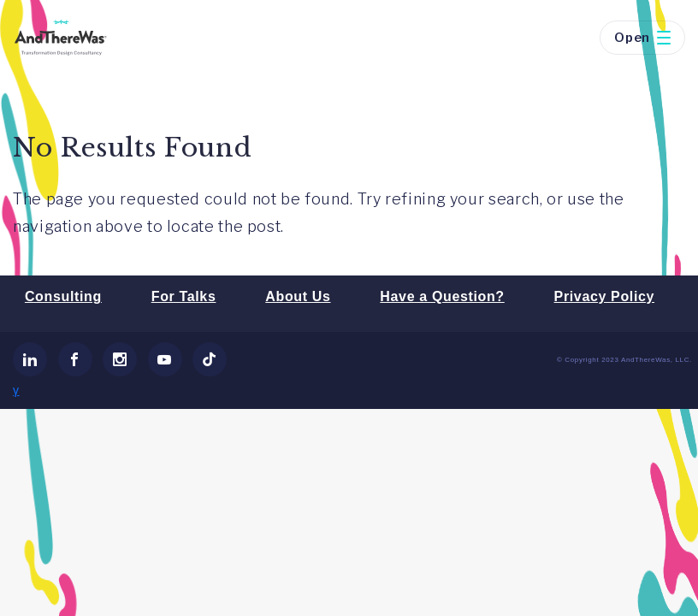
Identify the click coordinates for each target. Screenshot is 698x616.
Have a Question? (442, 296)
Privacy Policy (604, 296)
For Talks (184, 296)
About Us (298, 296)
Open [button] (642, 38)
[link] (30, 359)
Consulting (63, 296)
